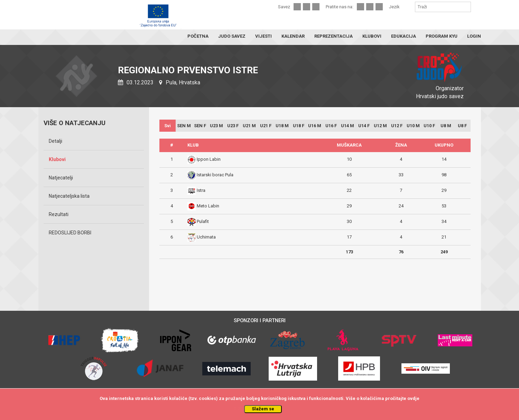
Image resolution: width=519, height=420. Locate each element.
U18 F (299, 126)
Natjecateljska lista (69, 196)
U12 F (397, 126)
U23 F (233, 126)
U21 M (249, 126)
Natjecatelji (61, 178)
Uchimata (206, 237)
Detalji (55, 141)
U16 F (331, 126)
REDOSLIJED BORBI (70, 233)
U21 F (266, 126)
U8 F (462, 126)
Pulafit (203, 221)
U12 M (380, 126)
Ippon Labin (209, 159)
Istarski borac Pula (215, 175)
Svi (168, 126)
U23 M (216, 126)
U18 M (282, 126)
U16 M (315, 126)
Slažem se (263, 409)
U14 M (347, 126)
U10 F (429, 126)
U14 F (364, 126)
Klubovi (57, 159)
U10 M (413, 126)
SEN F (200, 126)
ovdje (413, 398)
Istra (201, 190)
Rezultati (59, 214)
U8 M (446, 126)
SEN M (184, 126)
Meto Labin (208, 206)
